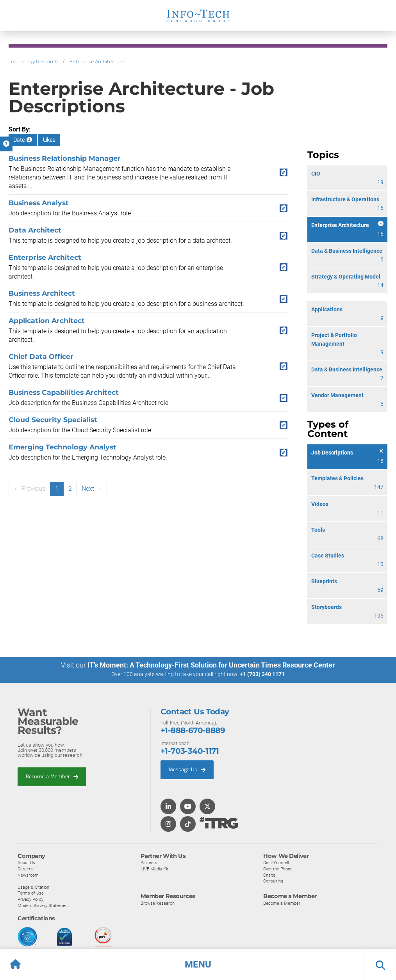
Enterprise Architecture (97, 61)
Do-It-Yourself (276, 862)
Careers (25, 868)
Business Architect (42, 293)
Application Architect (47, 320)
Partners (149, 862)
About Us (26, 862)
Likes (49, 140)
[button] (198, 964)
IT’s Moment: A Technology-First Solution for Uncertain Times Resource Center (211, 665)
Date (23, 140)
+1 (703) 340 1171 (262, 674)
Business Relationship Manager (65, 158)
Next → (92, 489)
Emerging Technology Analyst (62, 447)
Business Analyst (39, 203)
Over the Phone (278, 868)
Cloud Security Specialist (53, 420)
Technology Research (33, 61)
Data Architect (35, 230)
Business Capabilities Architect (64, 392)
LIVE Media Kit (154, 868)
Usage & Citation (33, 887)
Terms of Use (31, 893)
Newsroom (28, 875)
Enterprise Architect (45, 257)
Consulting (273, 881)
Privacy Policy (30, 899)
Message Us (187, 769)
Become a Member (52, 776)
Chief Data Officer (41, 356)
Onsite (269, 875)
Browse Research (158, 903)
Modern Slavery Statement (43, 905)
